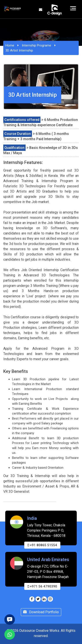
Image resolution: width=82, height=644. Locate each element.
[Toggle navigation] (73, 8)
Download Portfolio (41, 612)
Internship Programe (37, 45)
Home (10, 45)
